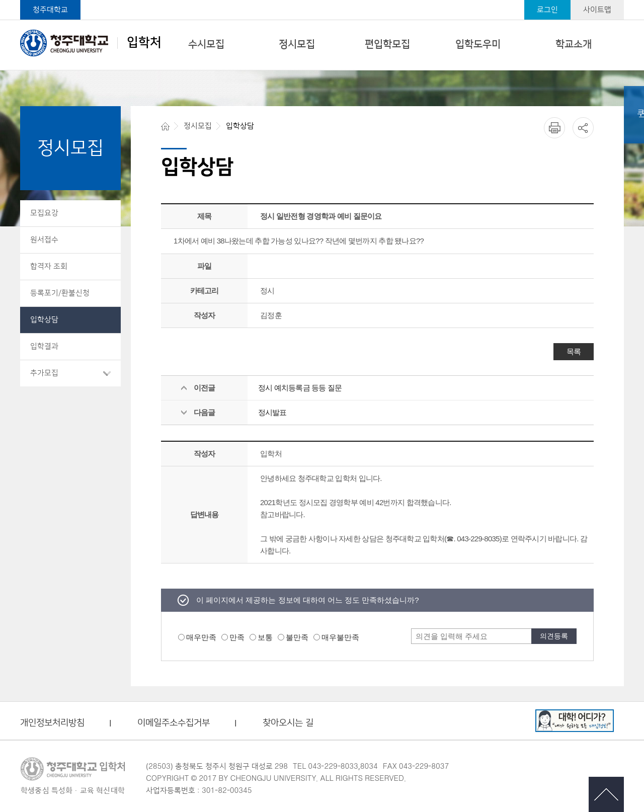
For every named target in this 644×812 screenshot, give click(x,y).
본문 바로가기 (322, 1)
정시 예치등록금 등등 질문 (300, 388)
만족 (237, 637)
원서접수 (44, 240)
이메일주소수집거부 (174, 723)
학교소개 (574, 44)
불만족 (297, 637)
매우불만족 (340, 637)
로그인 (547, 10)
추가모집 (44, 373)
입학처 (91, 43)
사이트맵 (597, 10)
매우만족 (201, 637)
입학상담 (44, 320)
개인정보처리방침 (52, 723)
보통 (265, 637)
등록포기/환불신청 (60, 293)
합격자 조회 (49, 266)
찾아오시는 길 (288, 723)
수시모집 (206, 44)
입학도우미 (478, 44)
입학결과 (44, 346)
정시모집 (297, 44)
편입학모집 (387, 44)
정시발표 (272, 412)
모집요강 (44, 213)
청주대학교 (50, 10)
